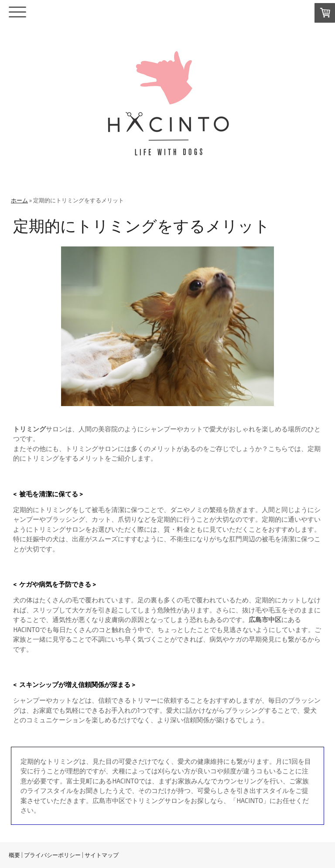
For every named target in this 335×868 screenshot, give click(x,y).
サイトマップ (102, 855)
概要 (14, 855)
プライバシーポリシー (52, 855)
